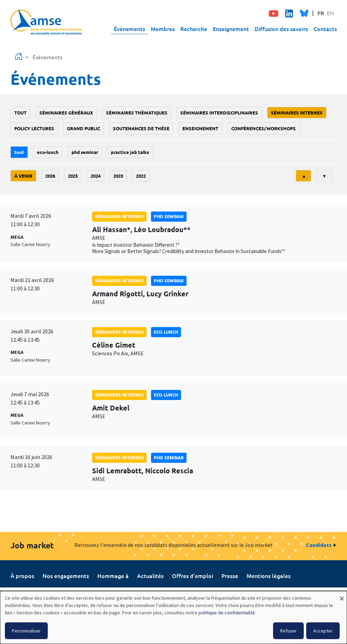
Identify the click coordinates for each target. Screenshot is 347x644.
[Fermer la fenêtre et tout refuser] (342, 595)
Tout (20, 113)
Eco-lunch (48, 152)
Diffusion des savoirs (281, 29)
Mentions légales (269, 576)
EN (330, 13)
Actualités (150, 576)
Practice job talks (130, 152)
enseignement (200, 128)
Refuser (288, 631)
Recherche (194, 29)
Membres (163, 29)
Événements (129, 29)
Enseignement (231, 29)
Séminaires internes (297, 113)
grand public (84, 128)
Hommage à (113, 576)
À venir (23, 176)
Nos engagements (66, 576)
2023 (118, 176)
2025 (73, 176)
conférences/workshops (263, 128)
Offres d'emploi (193, 576)
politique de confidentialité (227, 613)
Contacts (325, 29)
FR (321, 13)
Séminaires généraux (66, 113)
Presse (230, 576)
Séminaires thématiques (137, 113)
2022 (141, 176)
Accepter (323, 631)
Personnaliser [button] (26, 631)
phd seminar (85, 152)
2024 (96, 176)
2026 (50, 176)
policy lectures (34, 128)
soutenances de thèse (141, 128)
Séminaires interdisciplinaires (219, 113)
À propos (22, 576)
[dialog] (173, 617)
